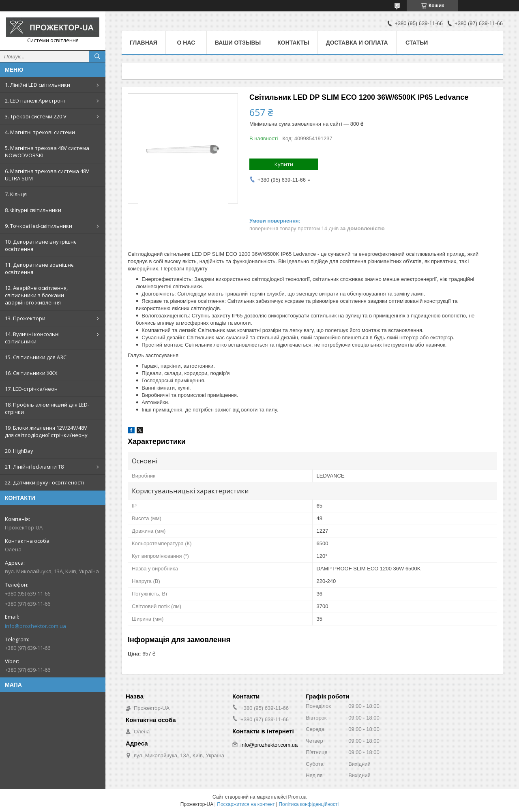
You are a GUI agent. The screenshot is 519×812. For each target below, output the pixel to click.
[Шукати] (97, 56)
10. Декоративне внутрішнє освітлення (41, 245)
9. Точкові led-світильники (39, 226)
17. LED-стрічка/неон (31, 389)
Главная (144, 43)
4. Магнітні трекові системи (40, 132)
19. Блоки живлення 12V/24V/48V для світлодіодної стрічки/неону (46, 431)
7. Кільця (16, 194)
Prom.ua (297, 797)
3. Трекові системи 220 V (36, 116)
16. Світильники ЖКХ (31, 373)
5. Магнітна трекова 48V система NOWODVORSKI (47, 152)
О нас (186, 43)
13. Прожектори (25, 318)
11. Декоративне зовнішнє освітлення (39, 268)
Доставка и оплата (357, 43)
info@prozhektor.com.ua (35, 626)
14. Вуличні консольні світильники (32, 338)
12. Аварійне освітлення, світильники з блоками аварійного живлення (36, 295)
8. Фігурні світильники (33, 210)
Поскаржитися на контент (246, 804)
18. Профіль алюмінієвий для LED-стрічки (47, 408)
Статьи (417, 43)
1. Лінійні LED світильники (38, 85)
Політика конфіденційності (309, 804)
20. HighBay (19, 451)
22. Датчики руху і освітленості (44, 482)
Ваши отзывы (238, 43)
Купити (284, 164)
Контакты (293, 43)
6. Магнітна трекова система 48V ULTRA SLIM (47, 175)
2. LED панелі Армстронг (35, 101)
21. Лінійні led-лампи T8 (34, 467)
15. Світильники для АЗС (36, 357)
